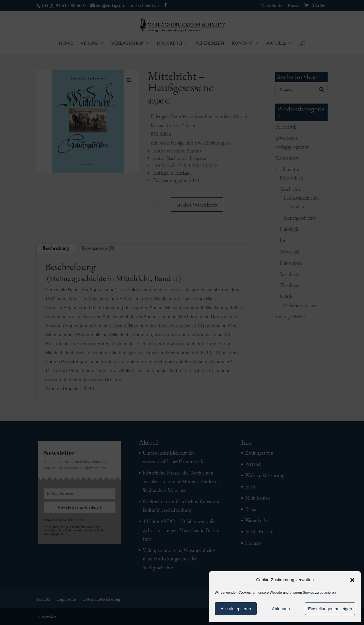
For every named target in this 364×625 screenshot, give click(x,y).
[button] (352, 580)
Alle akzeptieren (236, 609)
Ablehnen (281, 609)
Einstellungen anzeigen (330, 609)
